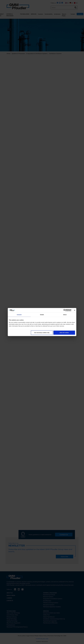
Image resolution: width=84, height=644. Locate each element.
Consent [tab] (19, 315)
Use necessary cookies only (42, 333)
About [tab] (65, 315)
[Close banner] (75, 310)
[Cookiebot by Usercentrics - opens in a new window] (65, 310)
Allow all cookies (64, 333)
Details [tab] (42, 315)
